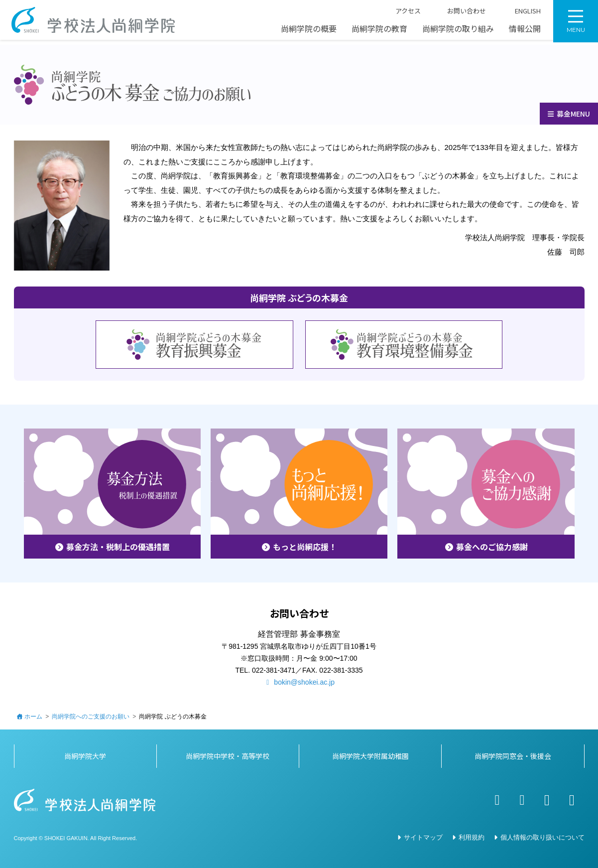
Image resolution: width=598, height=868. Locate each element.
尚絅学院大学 (85, 756)
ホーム (33, 717)
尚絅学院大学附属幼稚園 (370, 756)
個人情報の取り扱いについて (542, 837)
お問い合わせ (461, 14)
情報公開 (525, 31)
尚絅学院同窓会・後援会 (513, 756)
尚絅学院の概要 (309, 31)
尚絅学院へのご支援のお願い (91, 717)
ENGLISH (521, 14)
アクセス (402, 14)
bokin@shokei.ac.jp (299, 682)
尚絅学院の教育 (379, 31)
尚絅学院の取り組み (458, 31)
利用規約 (472, 837)
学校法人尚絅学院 (97, 22)
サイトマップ (423, 837)
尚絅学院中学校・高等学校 (228, 756)
